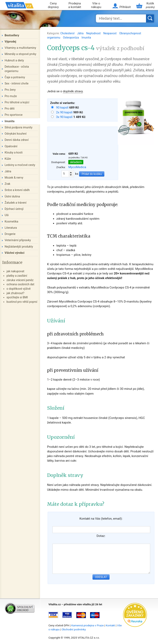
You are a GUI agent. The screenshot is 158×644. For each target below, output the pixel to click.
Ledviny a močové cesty (20, 165)
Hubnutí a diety (14, 60)
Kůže (8, 159)
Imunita (86, 38)
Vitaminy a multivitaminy (20, 48)
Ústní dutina (12, 197)
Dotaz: (101, 536)
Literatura (11, 228)
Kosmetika (11, 222)
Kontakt (110, 625)
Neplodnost (94, 33)
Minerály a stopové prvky (20, 54)
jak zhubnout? (15, 293)
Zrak (7, 184)
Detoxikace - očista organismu (17, 69)
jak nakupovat (15, 271)
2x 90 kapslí (65, 112)
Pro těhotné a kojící (17, 102)
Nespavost (110, 33)
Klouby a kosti (14, 153)
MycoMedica (77, 167)
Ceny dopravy (53, 5)
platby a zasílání (17, 276)
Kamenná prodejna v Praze (88, 625)
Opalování (11, 146)
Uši (7, 215)
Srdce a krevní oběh (17, 190)
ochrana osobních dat (20, 284)
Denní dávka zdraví (17, 140)
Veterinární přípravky (18, 240)
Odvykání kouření (16, 134)
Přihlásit (125, 7)
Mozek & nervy (14, 178)
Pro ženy (10, 90)
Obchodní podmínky (74, 629)
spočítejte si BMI (17, 297)
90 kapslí (63, 108)
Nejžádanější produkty (19, 247)
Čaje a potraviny (15, 77)
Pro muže (11, 96)
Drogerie (10, 234)
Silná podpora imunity (19, 127)
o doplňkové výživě (18, 289)
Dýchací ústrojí (14, 209)
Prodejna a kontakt (75, 5)
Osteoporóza (71, 38)
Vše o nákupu (96, 5)
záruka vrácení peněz (20, 280)
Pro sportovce (14, 115)
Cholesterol (68, 33)
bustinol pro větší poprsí (22, 302)
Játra (81, 33)
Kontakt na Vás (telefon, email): (101, 519)
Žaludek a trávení (16, 203)
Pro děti (10, 109)
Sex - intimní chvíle (17, 84)
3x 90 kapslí (65, 117)
